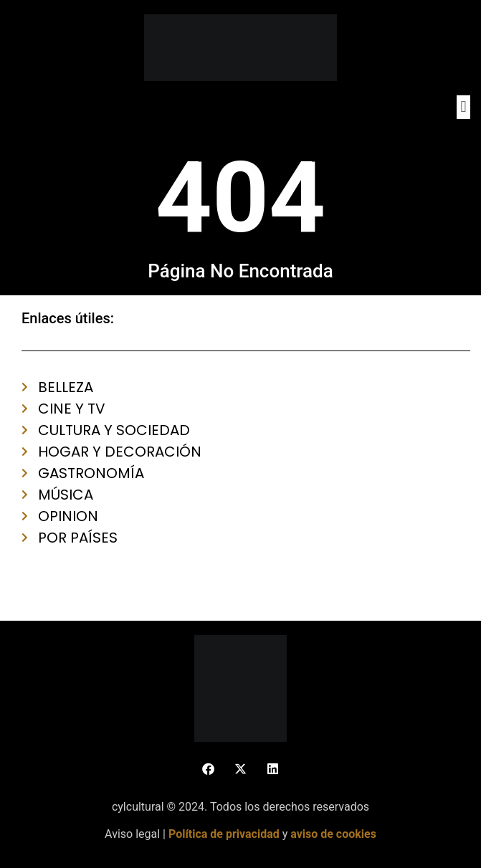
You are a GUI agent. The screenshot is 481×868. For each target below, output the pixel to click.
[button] (463, 107)
